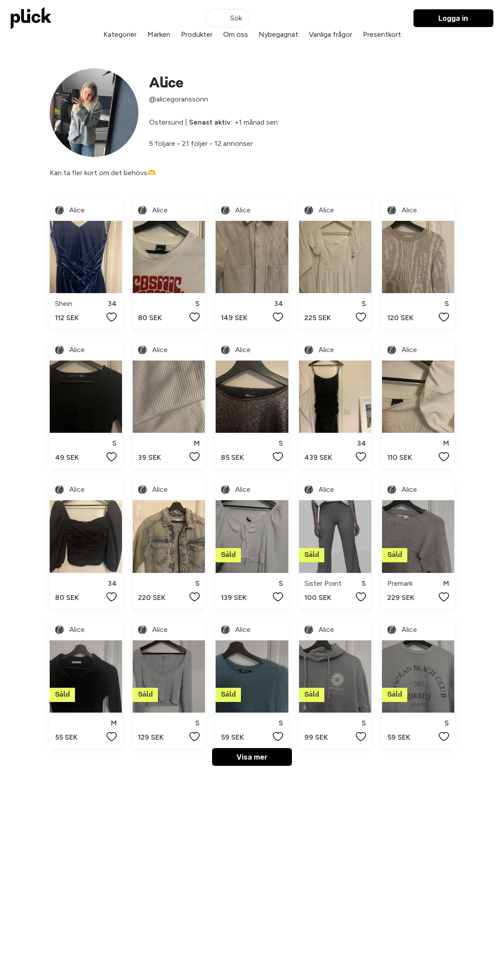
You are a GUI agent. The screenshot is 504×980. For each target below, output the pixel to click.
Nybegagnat (278, 34)
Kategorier (120, 34)
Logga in (453, 18)
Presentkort (382, 34)
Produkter (197, 34)
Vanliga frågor (331, 34)
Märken (159, 34)
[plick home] (31, 18)
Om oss (236, 34)
